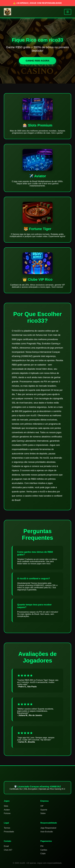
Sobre (43, 813)
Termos (7, 828)
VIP (42, 806)
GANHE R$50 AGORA (37, 61)
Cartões (44, 850)
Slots (6, 806)
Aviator (7, 810)
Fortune (7, 813)
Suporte (44, 810)
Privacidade (9, 832)
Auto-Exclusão (47, 832)
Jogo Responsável (48, 828)
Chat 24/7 (8, 850)
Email (6, 846)
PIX (42, 846)
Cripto (43, 854)
